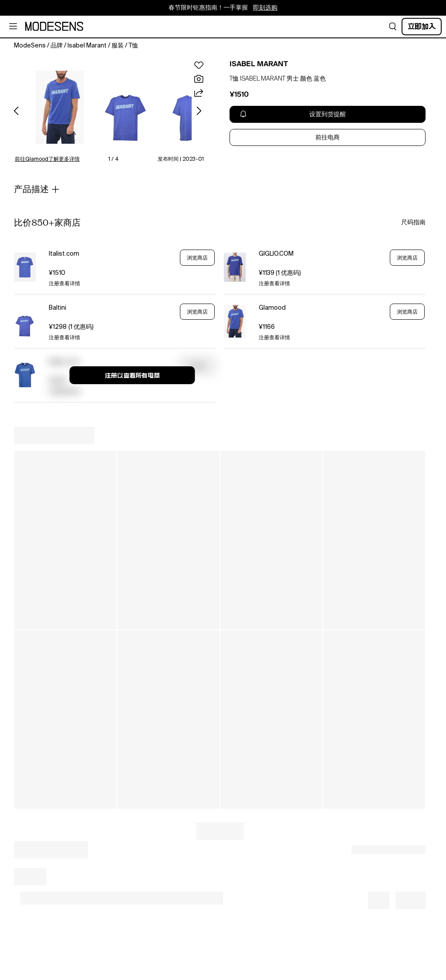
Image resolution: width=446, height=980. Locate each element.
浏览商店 (197, 258)
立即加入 (422, 26)
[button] (393, 27)
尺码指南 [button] (413, 223)
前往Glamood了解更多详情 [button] (47, 159)
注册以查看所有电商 (132, 375)
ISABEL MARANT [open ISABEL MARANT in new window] (259, 64)
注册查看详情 (64, 284)
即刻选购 (265, 8)
